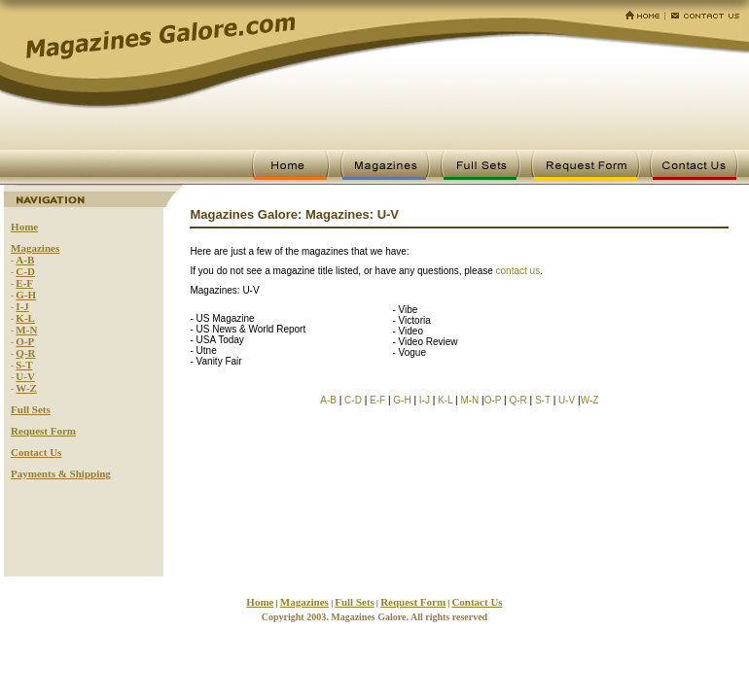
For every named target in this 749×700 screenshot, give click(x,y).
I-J (22, 306)
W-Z (26, 388)
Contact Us (36, 452)
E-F (24, 283)
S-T (24, 365)
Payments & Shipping (61, 473)
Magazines (35, 248)
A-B (25, 260)
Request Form (43, 431)
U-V (25, 376)
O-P (25, 341)
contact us (518, 271)
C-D (25, 271)
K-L (25, 318)
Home (24, 227)
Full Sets (31, 409)
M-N (26, 330)
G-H (26, 295)
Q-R (25, 353)
